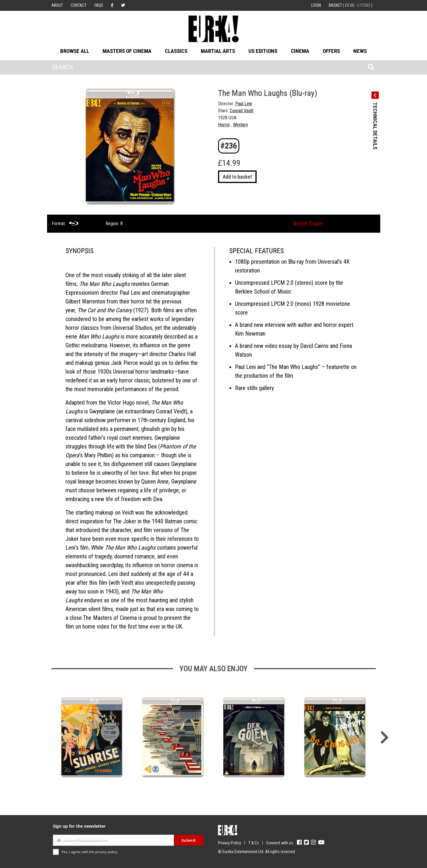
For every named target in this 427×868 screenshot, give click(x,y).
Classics (176, 51)
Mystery (241, 125)
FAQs (99, 5)
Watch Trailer (308, 224)
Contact (79, 5)
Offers (331, 51)
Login (316, 5)
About (57, 5)
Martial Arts (218, 51)
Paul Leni (244, 104)
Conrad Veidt (242, 111)
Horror (224, 125)
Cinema (300, 51)
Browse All (75, 51)
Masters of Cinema (127, 51)
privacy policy (106, 852)
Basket (351, 5)
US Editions (263, 51)
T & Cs (254, 843)
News (360, 51)
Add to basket (237, 177)
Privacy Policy (230, 843)
